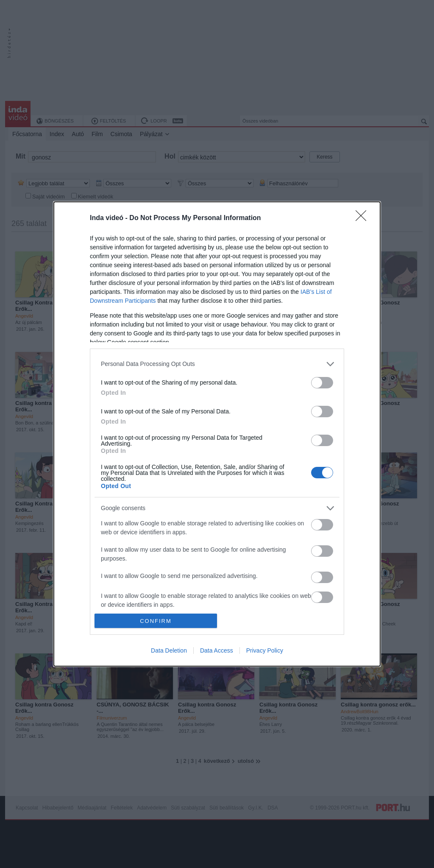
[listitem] (217, 364)
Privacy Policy (265, 650)
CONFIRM (156, 621)
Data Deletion (169, 650)
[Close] (364, 218)
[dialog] (217, 434)
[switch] (322, 383)
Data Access (217, 650)
